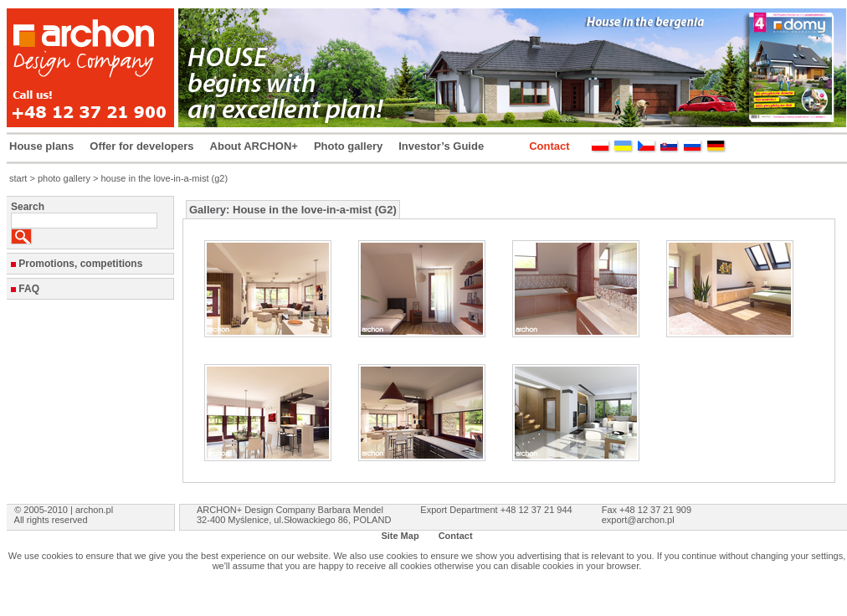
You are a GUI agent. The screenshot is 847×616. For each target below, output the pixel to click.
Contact (549, 146)
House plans (41, 146)
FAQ (29, 289)
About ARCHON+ (254, 146)
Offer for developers (141, 146)
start (18, 178)
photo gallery (64, 178)
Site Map (400, 536)
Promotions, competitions (80, 264)
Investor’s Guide (441, 146)
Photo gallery (348, 146)
